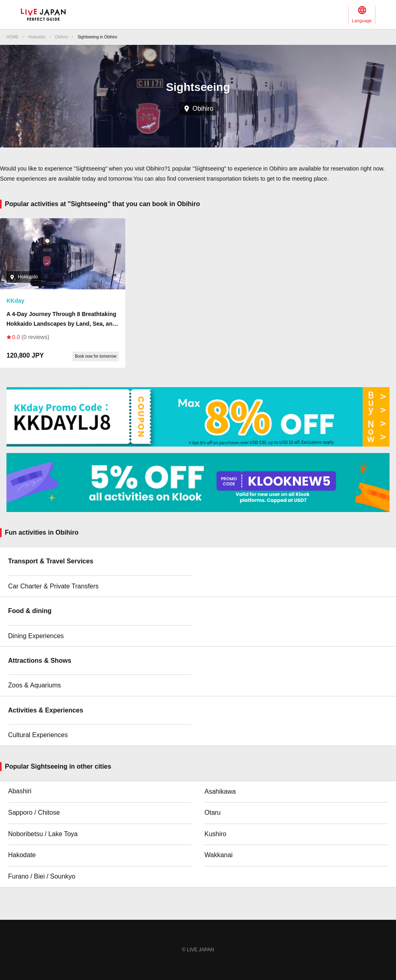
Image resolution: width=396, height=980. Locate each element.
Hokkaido (37, 37)
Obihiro (61, 37)
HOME (13, 37)
